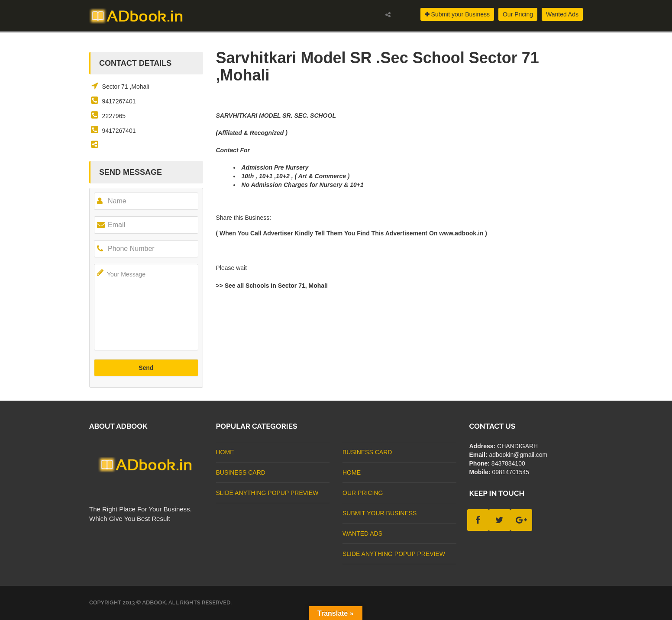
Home (225, 452)
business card (241, 472)
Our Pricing (518, 14)
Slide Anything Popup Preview (267, 493)
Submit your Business (457, 14)
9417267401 (119, 101)
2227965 (114, 116)
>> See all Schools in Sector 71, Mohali (272, 286)
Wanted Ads (562, 14)
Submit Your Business (380, 513)
